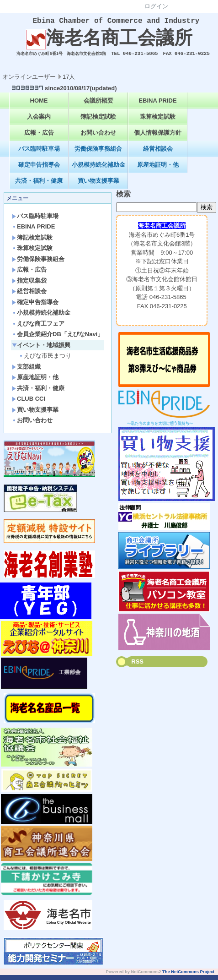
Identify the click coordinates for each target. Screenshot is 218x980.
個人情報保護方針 (158, 138)
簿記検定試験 (98, 122)
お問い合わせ (98, 138)
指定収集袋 (29, 286)
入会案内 (39, 122)
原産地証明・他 (158, 170)
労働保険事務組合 (98, 154)
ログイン (156, 6)
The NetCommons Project (188, 977)
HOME (39, 106)
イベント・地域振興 (41, 350)
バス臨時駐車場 (39, 154)
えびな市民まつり (45, 361)
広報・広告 (39, 138)
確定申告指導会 (39, 170)
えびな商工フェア (38, 329)
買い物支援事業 (98, 186)
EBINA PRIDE (157, 106)
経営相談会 (158, 154)
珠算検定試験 (158, 122)
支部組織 (26, 372)
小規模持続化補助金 (98, 170)
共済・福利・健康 (39, 186)
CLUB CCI (29, 404)
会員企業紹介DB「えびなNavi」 (58, 339)
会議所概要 (98, 106)
